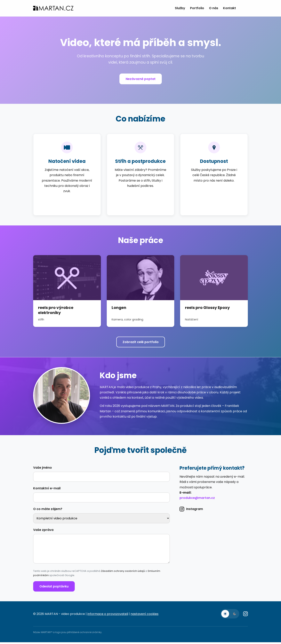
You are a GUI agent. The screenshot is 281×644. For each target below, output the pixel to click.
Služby (180, 8)
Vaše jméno (43, 469)
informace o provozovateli (108, 616)
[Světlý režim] (225, 616)
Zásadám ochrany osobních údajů (123, 573)
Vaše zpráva (43, 532)
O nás (214, 8)
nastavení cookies (145, 616)
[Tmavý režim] (235, 616)
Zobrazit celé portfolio (141, 342)
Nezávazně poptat (141, 79)
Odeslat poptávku (54, 588)
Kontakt (229, 8)
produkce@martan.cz (197, 500)
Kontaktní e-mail (47, 490)
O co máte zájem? (48, 511)
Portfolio (197, 8)
